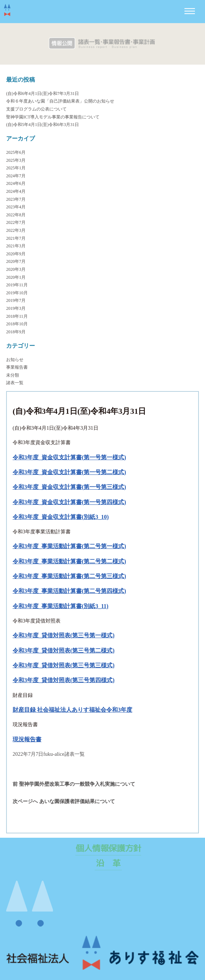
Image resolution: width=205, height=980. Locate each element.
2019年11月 (17, 285)
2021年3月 (16, 246)
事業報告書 (17, 367)
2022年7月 (16, 222)
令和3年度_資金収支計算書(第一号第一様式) (69, 457)
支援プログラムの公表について (36, 109)
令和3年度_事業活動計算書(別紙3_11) (61, 606)
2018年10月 (17, 324)
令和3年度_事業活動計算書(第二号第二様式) (69, 561)
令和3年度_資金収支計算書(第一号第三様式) (69, 487)
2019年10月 (17, 293)
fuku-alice (54, 754)
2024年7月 (16, 176)
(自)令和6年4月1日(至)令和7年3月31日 (43, 94)
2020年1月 (16, 277)
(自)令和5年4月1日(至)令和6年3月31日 (43, 125)
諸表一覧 (15, 383)
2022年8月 (16, 215)
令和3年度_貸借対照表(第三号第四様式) (64, 680)
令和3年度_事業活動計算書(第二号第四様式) (69, 591)
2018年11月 (17, 316)
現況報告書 (27, 739)
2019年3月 (16, 308)
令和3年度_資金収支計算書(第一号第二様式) (69, 472)
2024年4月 (16, 191)
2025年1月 (16, 168)
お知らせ (15, 360)
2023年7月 (16, 199)
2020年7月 (16, 261)
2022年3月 (16, 230)
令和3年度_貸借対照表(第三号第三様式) (64, 665)
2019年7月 (16, 300)
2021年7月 (16, 238)
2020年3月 (16, 269)
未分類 (13, 375)
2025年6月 (16, 152)
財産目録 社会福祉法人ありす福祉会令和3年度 (72, 710)
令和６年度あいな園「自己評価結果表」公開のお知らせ (60, 101)
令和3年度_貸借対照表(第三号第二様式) (64, 651)
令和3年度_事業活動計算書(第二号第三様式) (69, 576)
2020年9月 (16, 254)
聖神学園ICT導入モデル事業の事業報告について (53, 117)
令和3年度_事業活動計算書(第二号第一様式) (69, 546)
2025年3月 (16, 160)
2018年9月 (16, 332)
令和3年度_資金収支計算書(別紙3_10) (61, 517)
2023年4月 (16, 207)
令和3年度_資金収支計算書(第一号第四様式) (69, 502)
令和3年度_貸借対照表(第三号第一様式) (64, 635)
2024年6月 (16, 183)
